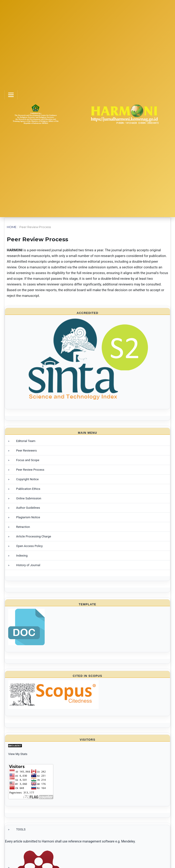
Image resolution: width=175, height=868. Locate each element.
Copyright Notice (27, 479)
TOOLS (21, 829)
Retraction (23, 527)
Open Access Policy (30, 546)
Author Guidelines (28, 508)
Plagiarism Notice (28, 517)
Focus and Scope (28, 460)
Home (12, 227)
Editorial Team (26, 441)
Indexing (22, 556)
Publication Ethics (28, 489)
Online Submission (29, 498)
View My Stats (18, 754)
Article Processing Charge (34, 536)
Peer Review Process (30, 470)
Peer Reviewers (27, 451)
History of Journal (28, 565)
